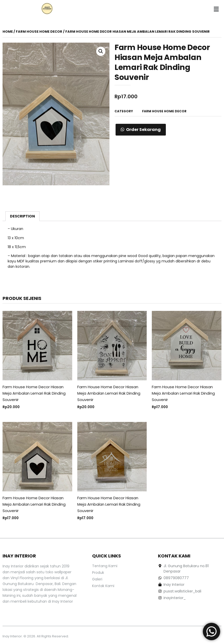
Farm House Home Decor (39, 32)
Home (8, 32)
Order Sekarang (143, 130)
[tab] (22, 216)
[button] (216, 9)
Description (22, 216)
